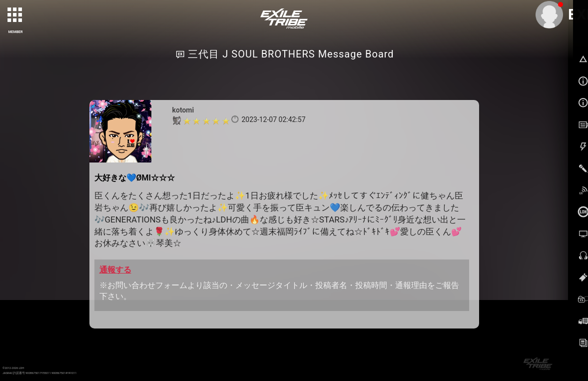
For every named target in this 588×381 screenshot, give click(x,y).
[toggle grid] (15, 15)
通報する (115, 270)
